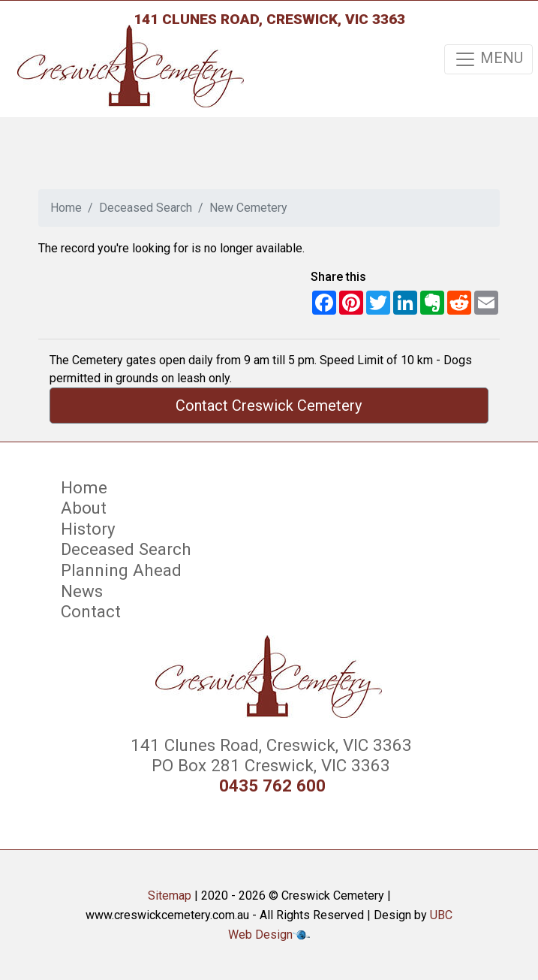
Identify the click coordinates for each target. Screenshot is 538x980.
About (84, 508)
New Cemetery (248, 208)
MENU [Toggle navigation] (488, 59)
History (88, 529)
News (82, 591)
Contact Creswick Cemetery (269, 406)
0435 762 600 (272, 786)
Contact (91, 611)
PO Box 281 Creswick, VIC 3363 (269, 765)
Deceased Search (146, 208)
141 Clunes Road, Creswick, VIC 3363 (269, 19)
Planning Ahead (121, 570)
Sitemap (170, 896)
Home (66, 208)
